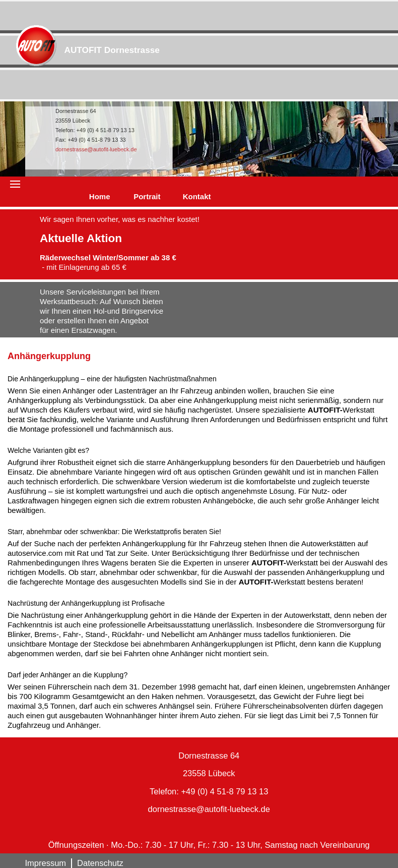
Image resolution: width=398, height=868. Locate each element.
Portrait (147, 196)
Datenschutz (100, 863)
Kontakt (197, 196)
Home (100, 196)
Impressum (46, 863)
